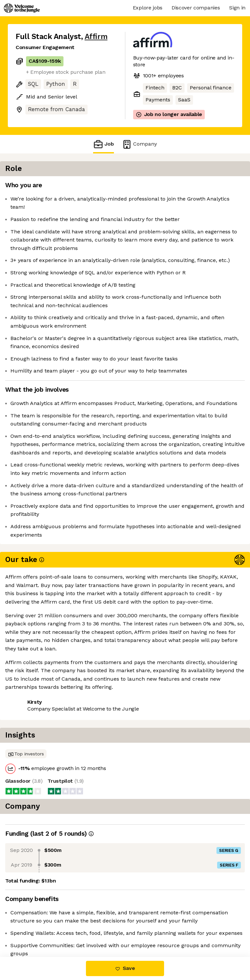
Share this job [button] (34, 835)
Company (139, 144)
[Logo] (22, 8)
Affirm (96, 37)
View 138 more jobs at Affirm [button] (52, 847)
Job (104, 144)
